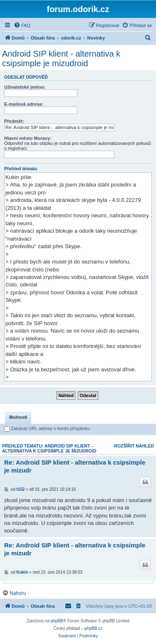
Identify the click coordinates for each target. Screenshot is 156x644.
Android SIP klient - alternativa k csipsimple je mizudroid (61, 58)
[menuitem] (22, 25)
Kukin (22, 572)
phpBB (57, 621)
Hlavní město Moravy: (28, 138)
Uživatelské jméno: (25, 87)
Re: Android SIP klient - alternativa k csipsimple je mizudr (75, 466)
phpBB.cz (93, 628)
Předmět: (14, 121)
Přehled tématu (21, 169)
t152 (21, 489)
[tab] (18, 418)
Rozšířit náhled (134, 446)
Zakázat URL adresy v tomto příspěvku (47, 428)
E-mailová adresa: (24, 104)
